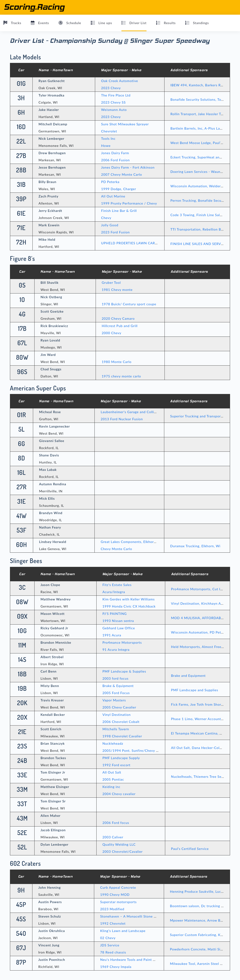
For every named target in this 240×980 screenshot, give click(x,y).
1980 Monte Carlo (117, 362)
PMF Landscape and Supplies (195, 690)
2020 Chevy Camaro (118, 318)
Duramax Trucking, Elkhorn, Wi (195, 546)
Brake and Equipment (188, 676)
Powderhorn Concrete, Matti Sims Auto (202, 949)
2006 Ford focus (116, 823)
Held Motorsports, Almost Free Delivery (204, 647)
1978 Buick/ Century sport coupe (129, 304)
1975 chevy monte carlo (121, 376)
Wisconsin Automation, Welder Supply (202, 186)
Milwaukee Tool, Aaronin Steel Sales (199, 964)
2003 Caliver (113, 837)
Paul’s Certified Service (190, 849)
